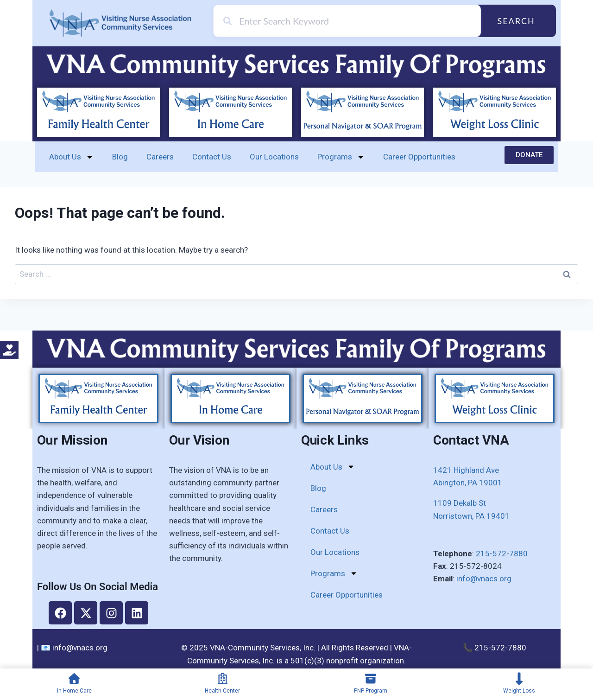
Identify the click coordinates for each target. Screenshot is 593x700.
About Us (71, 157)
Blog (120, 157)
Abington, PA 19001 (468, 483)
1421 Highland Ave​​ (466, 470)
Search (516, 21)
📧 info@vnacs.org (74, 648)
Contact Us (212, 157)
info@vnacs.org (484, 579)
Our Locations (274, 157)
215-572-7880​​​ (502, 554)
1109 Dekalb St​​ (460, 503)
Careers (160, 157)
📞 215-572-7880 (495, 648)
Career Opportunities (419, 157)
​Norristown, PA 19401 (471, 516)
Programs (341, 157)
